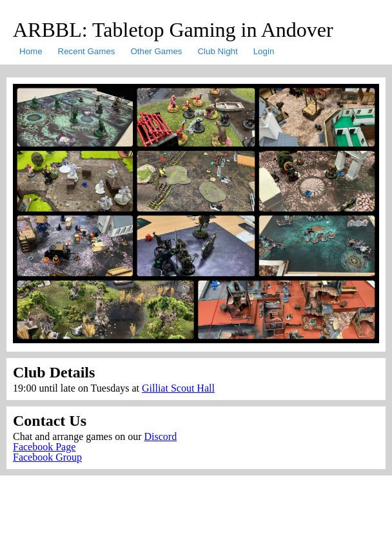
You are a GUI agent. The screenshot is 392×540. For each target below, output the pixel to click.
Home (31, 51)
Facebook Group (47, 457)
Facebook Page (44, 447)
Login (264, 51)
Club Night (217, 51)
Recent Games (87, 51)
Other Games (156, 51)
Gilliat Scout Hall (178, 388)
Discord (160, 436)
